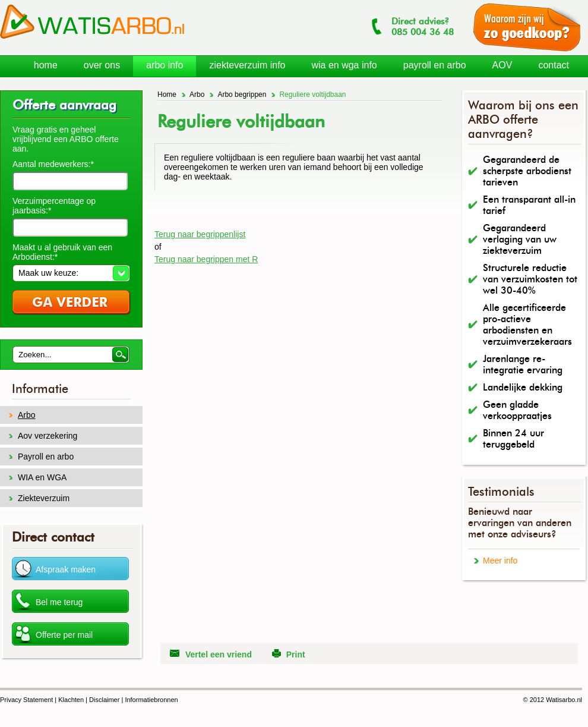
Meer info (500, 561)
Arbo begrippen (242, 95)
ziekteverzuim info (247, 65)
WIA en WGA (42, 477)
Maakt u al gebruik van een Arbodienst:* (62, 252)
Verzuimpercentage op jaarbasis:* (54, 206)
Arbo (197, 95)
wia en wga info (344, 65)
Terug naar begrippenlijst (200, 234)
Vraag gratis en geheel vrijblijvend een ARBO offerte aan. (66, 139)
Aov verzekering (48, 436)
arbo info (165, 65)
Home (167, 95)
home (46, 65)
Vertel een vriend (219, 654)
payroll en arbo (435, 65)
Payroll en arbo (46, 457)
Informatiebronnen (151, 700)
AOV (502, 65)
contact (554, 65)
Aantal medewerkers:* (53, 164)
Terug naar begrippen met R (206, 259)
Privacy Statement (26, 700)
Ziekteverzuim (44, 498)
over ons (102, 65)
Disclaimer (104, 700)
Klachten (71, 700)
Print (296, 654)
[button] (71, 273)
